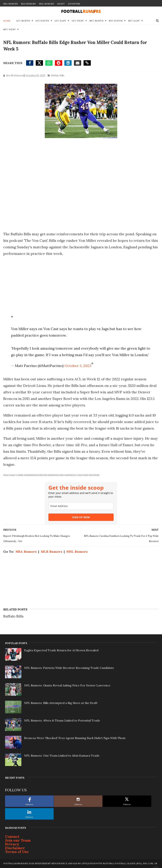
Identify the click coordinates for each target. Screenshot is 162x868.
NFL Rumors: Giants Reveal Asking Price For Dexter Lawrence (67, 685)
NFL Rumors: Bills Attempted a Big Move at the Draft (61, 703)
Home (7, 21)
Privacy (12, 844)
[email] (81, 506)
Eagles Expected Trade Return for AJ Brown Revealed (61, 650)
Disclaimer (15, 848)
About (61, 4)
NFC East (134, 21)
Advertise (74, 4)
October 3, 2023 (78, 366)
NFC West (10, 29)
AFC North (23, 21)
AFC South (42, 21)
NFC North (96, 21)
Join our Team (18, 840)
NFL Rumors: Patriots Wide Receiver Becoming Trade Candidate (69, 668)
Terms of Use (17, 852)
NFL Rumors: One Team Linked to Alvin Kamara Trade (62, 755)
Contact (12, 836)
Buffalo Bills (58, 76)
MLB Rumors (28, 4)
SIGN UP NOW (81, 517)
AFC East (60, 21)
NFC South (116, 21)
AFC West (78, 21)
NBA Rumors (11, 4)
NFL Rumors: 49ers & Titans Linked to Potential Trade (62, 720)
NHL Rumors (46, 4)
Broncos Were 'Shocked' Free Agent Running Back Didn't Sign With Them (75, 738)
